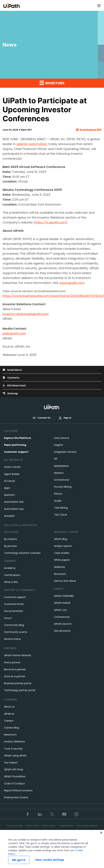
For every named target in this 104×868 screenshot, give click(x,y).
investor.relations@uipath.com (26, 314)
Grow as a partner (15, 676)
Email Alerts (12, 370)
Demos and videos (65, 581)
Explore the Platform (18, 438)
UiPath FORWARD (64, 596)
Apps (7, 488)
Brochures (60, 574)
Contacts (11, 378)
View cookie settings (87, 826)
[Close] (101, 833)
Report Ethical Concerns (18, 790)
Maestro (59, 473)
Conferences (62, 617)
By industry (11, 539)
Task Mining (61, 508)
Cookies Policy (66, 826)
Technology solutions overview (22, 553)
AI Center (10, 481)
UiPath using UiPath (15, 756)
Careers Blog (12, 728)
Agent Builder (12, 474)
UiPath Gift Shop (14, 769)
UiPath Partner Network (18, 655)
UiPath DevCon (63, 624)
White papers (62, 560)
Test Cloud (60, 515)
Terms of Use (32, 826)
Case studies (62, 553)
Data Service (62, 438)
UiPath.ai (9, 714)
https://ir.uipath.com (50, 222)
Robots (58, 494)
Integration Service (65, 452)
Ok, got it (19, 861)
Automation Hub (14, 502)
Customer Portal (14, 604)
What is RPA (11, 582)
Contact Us (42, 418)
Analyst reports (63, 546)
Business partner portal (18, 683)
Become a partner (15, 669)
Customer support (16, 452)
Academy (10, 568)
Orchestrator (62, 480)
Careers (9, 721)
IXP (56, 459)
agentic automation (32, 144)
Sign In (65, 418)
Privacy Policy (49, 826)
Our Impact (11, 763)
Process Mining (63, 487)
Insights (59, 445)
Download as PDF (89, 130)
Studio (58, 501)
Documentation (14, 611)
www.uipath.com (72, 283)
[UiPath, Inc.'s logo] (52, 407)
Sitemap (10, 393)
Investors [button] (52, 83)
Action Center (12, 467)
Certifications (12, 575)
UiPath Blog (61, 539)
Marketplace (61, 466)
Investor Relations (14, 742)
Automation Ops (14, 509)
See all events (62, 631)
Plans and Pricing (15, 445)
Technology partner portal (20, 690)
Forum (8, 618)
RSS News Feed (14, 385)
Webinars (60, 567)
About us (9, 707)
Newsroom (10, 735)
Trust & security (13, 749)
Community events (16, 632)
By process (10, 546)
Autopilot (9, 516)
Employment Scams (16, 797)
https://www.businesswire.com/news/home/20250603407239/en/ (53, 296)
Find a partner (12, 662)
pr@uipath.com (14, 333)
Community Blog (14, 625)
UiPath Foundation (15, 776)
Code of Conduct (14, 784)
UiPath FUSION (62, 603)
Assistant (9, 495)
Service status (12, 639)
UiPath (60, 610)
